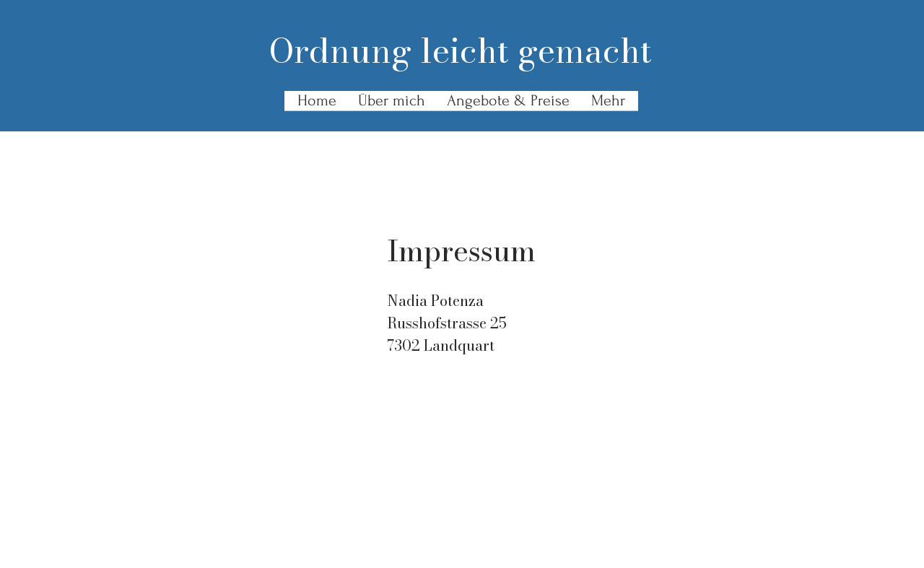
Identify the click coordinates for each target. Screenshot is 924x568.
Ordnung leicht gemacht (460, 51)
